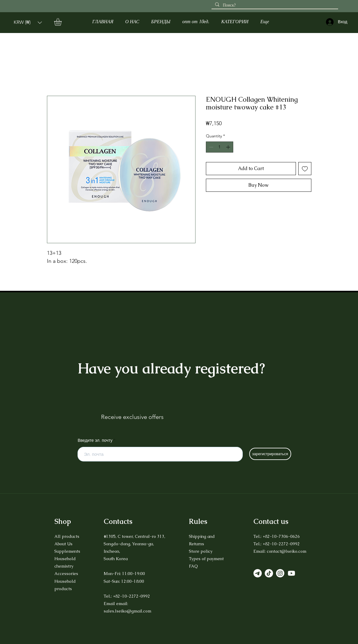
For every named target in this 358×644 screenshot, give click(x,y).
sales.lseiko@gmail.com (127, 611)
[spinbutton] (220, 147)
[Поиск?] (274, 5)
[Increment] (229, 147)
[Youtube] (291, 573)
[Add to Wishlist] (305, 169)
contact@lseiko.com (287, 551)
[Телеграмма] (258, 573)
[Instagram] (280, 573)
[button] (28, 22)
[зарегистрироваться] (270, 454)
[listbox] (28, 22)
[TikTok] (269, 573)
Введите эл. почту (95, 440)
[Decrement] (210, 147)
